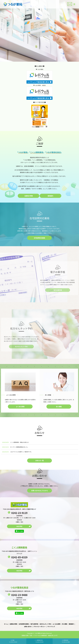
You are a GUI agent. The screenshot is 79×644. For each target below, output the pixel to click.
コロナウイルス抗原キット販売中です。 (21, 452)
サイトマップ (51, 627)
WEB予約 (19, 526)
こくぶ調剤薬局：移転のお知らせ (19, 442)
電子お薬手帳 (34, 624)
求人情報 (48, 395)
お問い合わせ (28, 627)
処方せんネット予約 (45, 624)
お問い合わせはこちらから (39, 491)
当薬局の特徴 (29, 196)
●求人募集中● (39, 66)
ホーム (6, 624)
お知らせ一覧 (39, 460)
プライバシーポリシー (39, 627)
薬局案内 (50, 196)
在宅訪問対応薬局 (39, 238)
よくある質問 (11, 395)
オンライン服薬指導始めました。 (19, 447)
